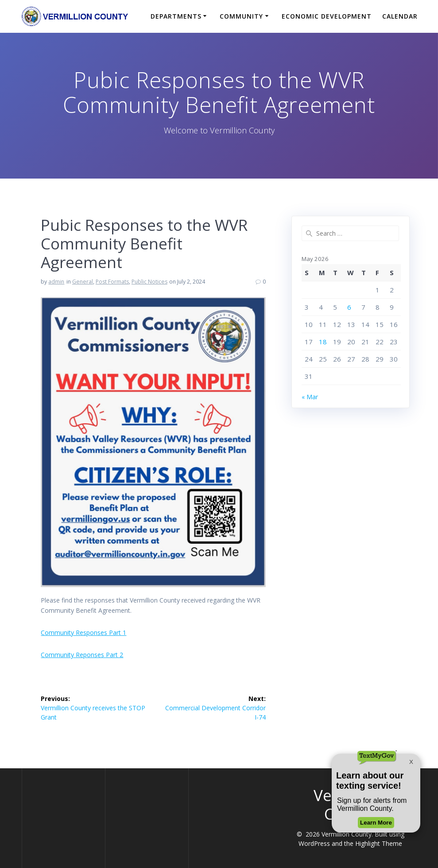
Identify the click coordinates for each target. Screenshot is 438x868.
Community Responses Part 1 (83, 633)
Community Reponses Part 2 (82, 655)
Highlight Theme (379, 843)
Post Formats (112, 282)
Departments (176, 16)
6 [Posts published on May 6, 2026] (349, 307)
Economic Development (327, 16)
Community (241, 16)
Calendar (400, 16)
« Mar (310, 397)
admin (56, 282)
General (83, 282)
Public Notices (149, 282)
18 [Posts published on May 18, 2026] (323, 342)
